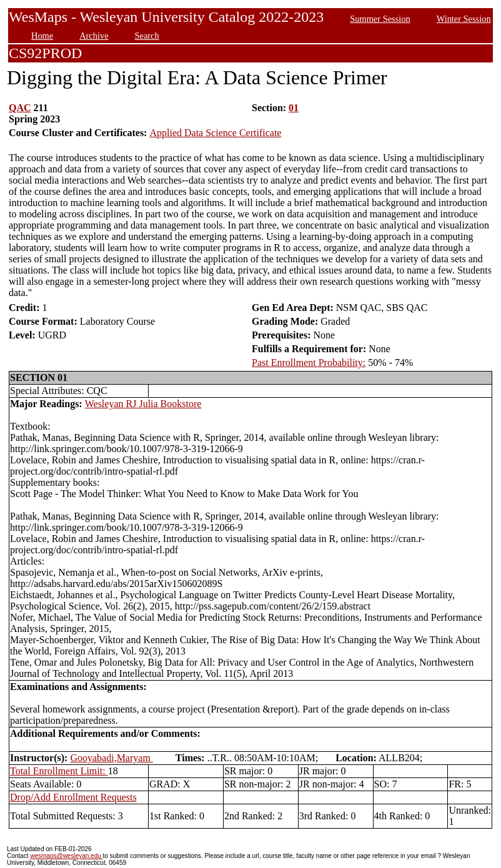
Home (42, 36)
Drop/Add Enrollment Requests (73, 797)
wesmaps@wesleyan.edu (66, 856)
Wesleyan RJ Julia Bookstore (143, 404)
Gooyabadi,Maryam (111, 758)
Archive (94, 36)
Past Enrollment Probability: (309, 362)
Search (147, 36)
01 (294, 108)
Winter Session (464, 19)
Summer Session (380, 19)
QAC (20, 108)
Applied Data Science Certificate (215, 133)
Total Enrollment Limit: (59, 771)
